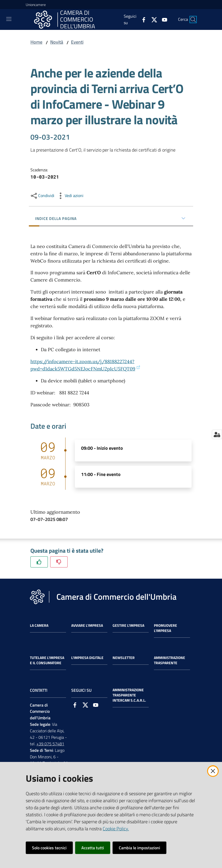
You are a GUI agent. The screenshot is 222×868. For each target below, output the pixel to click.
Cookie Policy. (116, 829)
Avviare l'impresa (87, 625)
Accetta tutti (93, 848)
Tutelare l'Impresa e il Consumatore (47, 660)
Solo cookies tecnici (49, 848)
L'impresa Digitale (87, 658)
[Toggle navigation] (9, 19)
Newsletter (124, 658)
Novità (57, 42)
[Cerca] (193, 19)
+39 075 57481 (50, 744)
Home (36, 42)
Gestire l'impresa (128, 625)
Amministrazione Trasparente (169, 660)
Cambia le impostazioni (139, 848)
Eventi (77, 42)
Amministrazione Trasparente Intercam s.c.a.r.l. (129, 695)
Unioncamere (36, 5)
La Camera (39, 625)
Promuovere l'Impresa (165, 628)
